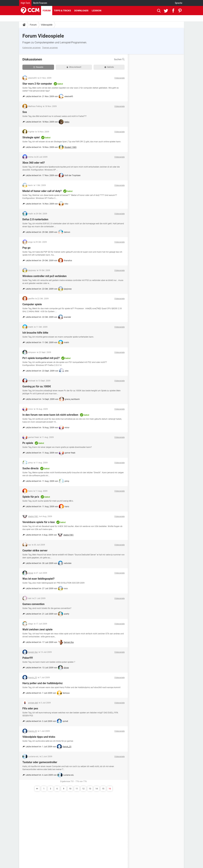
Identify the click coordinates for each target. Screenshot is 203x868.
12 (83, 789)
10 (70, 789)
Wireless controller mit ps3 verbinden (44, 276)
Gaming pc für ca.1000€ (37, 386)
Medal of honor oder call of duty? (42, 191)
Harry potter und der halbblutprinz (43, 683)
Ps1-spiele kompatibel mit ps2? (41, 358)
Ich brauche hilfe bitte (35, 333)
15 (103, 789)
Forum (47, 11)
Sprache (179, 3)
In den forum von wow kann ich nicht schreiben (50, 415)
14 (97, 789)
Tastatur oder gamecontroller (40, 762)
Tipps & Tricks (62, 11)
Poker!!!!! (28, 658)
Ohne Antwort (74, 67)
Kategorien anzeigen (32, 48)
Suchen (119, 59)
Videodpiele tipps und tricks (39, 737)
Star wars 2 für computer (37, 84)
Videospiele (47, 25)
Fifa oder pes (30, 708)
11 (77, 789)
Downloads (81, 11)
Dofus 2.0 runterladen (35, 219)
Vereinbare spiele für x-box (39, 522)
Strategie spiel (31, 137)
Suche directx (30, 468)
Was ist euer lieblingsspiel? (38, 579)
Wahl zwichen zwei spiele (37, 629)
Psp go (26, 248)
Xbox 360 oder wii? (34, 163)
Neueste (38, 67)
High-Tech (25, 3)
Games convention (33, 604)
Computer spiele (32, 304)
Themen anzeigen (50, 48)
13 (90, 789)
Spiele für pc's (31, 497)
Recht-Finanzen (40, 3)
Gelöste (109, 67)
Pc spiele (28, 443)
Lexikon (97, 11)
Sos (25, 112)
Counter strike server (35, 550)
